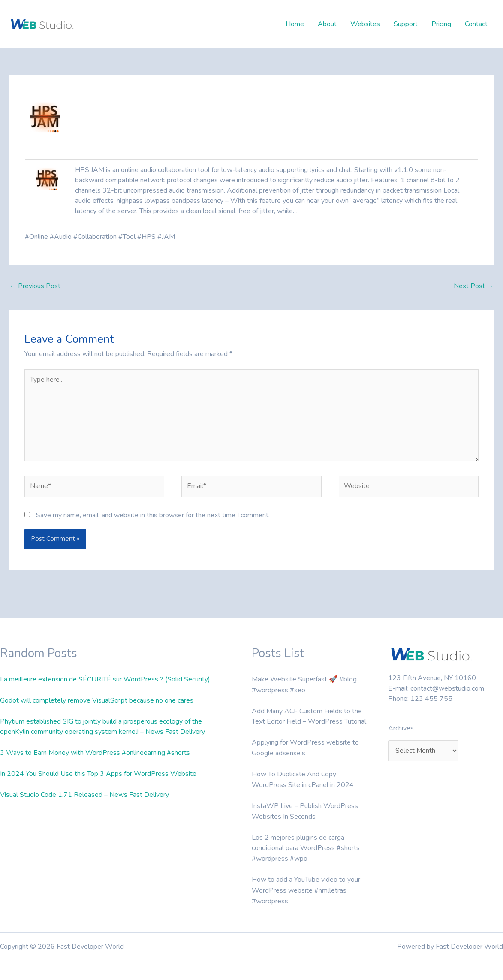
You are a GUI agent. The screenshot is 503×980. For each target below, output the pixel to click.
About (327, 24)
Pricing (441, 24)
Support (406, 24)
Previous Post (35, 286)
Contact (476, 24)
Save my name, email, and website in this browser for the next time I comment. (153, 517)
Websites (365, 24)
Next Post (474, 286)
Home (295, 24)
